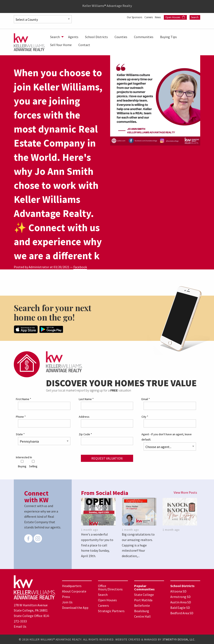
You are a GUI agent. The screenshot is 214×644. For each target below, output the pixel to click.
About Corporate (74, 591)
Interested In (24, 457)
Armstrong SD (180, 596)
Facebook (80, 267)
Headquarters (72, 585)
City (145, 416)
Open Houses (175, 17)
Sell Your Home (61, 45)
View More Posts (185, 492)
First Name (24, 399)
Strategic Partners (111, 611)
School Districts (96, 37)
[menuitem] (56, 37)
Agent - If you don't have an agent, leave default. (167, 436)
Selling (33, 464)
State (20, 434)
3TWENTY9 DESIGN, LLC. (179, 639)
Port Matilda (143, 600)
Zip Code (85, 434)
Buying (22, 464)
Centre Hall (142, 616)
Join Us (67, 602)
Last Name (86, 399)
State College (144, 594)
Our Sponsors (130, 17)
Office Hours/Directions (110, 587)
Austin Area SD (181, 602)
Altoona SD (178, 591)
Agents (73, 37)
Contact (84, 45)
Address (84, 416)
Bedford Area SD (182, 613)
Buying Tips (168, 37)
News (158, 17)
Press (66, 596)
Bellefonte (142, 605)
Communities (144, 37)
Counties (121, 37)
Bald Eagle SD (180, 607)
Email (146, 399)
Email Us (20, 626)
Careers (147, 17)
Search (195, 17)
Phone (21, 416)
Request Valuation (107, 458)
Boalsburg (142, 611)
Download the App (75, 607)
